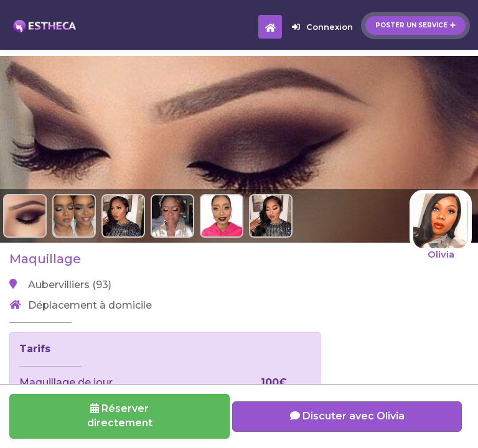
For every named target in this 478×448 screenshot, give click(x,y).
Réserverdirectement (120, 416)
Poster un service (415, 25)
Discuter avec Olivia (347, 416)
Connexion (322, 27)
